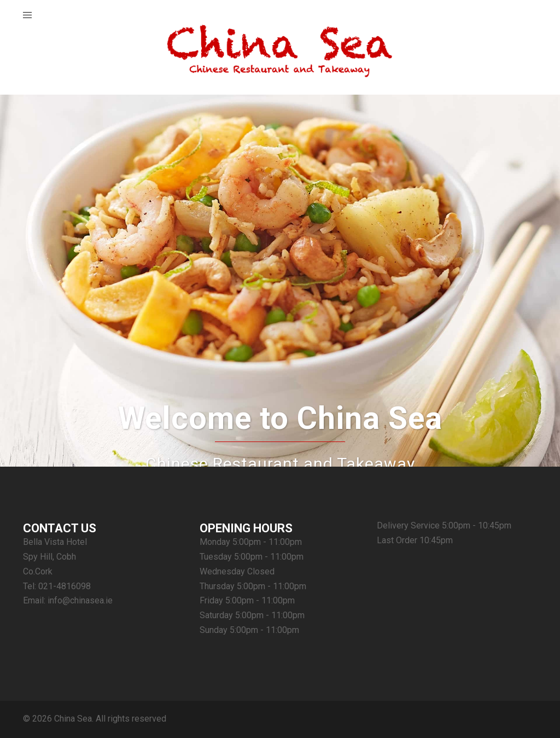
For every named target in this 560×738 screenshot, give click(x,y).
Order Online (280, 333)
